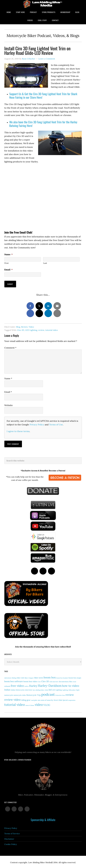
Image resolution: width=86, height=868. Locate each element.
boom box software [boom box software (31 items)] (14, 680)
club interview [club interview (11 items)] (54, 681)
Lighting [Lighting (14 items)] (65, 689)
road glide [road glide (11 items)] (34, 699)
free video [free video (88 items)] (17, 685)
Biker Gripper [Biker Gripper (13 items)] (29, 677)
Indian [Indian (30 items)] (7, 689)
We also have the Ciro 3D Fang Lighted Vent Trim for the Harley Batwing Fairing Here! (43, 124)
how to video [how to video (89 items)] (71, 685)
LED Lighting (31, 329)
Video (31, 326)
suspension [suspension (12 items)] (72, 699)
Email (8, 270)
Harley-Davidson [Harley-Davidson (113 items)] (50, 685)
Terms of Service (12, 833)
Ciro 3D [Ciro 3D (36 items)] (45, 680)
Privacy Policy (37, 424)
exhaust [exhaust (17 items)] (7, 685)
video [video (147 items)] (39, 704)
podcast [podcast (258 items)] (48, 693)
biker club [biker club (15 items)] (20, 677)
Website (9, 404)
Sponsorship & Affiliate (43, 819)
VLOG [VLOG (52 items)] (47, 704)
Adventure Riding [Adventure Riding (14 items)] (10, 677)
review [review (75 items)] (70, 694)
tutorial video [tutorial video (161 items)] (15, 704)
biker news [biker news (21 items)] (39, 677)
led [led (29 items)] (50, 689)
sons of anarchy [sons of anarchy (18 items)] (47, 699)
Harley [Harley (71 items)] (33, 685)
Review (24, 326)
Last (45, 263)
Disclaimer (9, 838)
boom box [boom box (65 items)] (50, 677)
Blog (18, 326)
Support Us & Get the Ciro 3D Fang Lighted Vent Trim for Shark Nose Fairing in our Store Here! (43, 96)
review (41, 329)
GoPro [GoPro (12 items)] (26, 685)
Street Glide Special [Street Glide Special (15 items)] (61, 699)
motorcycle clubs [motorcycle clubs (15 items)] (20, 694)
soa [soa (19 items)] (39, 699)
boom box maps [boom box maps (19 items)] (75, 677)
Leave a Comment (47, 59)
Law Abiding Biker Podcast (43, 4)
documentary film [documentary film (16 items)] (65, 681)
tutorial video (52, 329)
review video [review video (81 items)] (13, 699)
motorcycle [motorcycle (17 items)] (9, 694)
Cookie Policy (11, 843)
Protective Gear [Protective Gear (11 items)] (60, 694)
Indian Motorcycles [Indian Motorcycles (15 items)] (18, 689)
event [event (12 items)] (74, 681)
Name (9, 254)
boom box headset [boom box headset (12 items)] (62, 677)
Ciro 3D (21, 329)
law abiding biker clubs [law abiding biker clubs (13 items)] (40, 689)
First (7, 263)
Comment (10, 347)
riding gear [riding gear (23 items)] (26, 699)
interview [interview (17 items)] (29, 689)
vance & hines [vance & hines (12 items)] (30, 704)
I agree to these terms (18, 430)
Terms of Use (56, 424)
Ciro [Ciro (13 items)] (39, 681)
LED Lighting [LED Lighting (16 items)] (57, 689)
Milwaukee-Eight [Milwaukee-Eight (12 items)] (74, 689)
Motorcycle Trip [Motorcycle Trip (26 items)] (34, 694)
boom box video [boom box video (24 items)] (30, 680)
